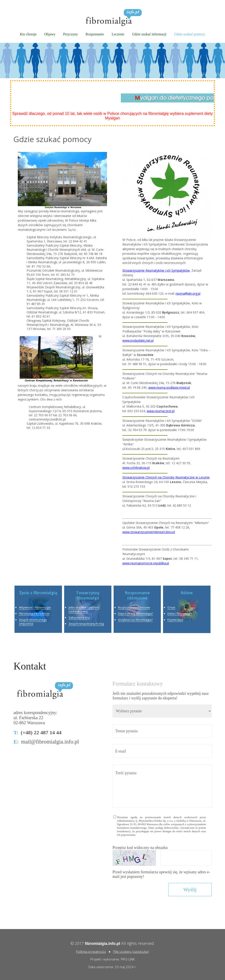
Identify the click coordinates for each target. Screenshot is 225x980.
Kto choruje (28, 34)
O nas (171, 607)
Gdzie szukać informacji (149, 34)
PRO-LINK (128, 959)
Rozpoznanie (95, 34)
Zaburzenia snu (79, 617)
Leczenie (118, 34)
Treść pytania (162, 786)
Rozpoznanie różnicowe (134, 607)
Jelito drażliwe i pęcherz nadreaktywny (84, 609)
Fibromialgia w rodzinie (34, 614)
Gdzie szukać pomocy (190, 34)
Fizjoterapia (175, 620)
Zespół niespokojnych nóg (86, 624)
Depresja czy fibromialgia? (136, 614)
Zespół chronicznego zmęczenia (33, 622)
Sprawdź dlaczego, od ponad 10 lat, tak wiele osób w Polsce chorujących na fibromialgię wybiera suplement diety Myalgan (113, 116)
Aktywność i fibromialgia (35, 607)
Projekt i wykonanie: (106, 959)
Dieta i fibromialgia (180, 614)
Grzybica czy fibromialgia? (135, 620)
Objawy (50, 34)
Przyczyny (71, 34)
